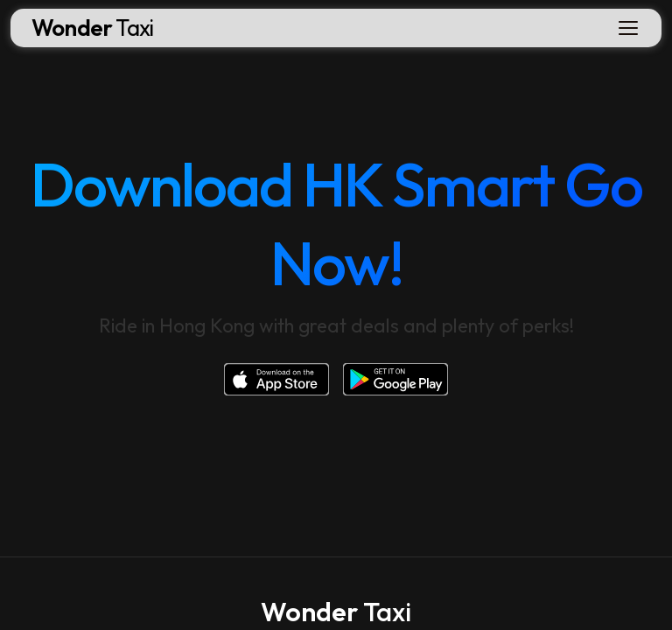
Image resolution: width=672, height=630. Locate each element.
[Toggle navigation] (628, 28)
